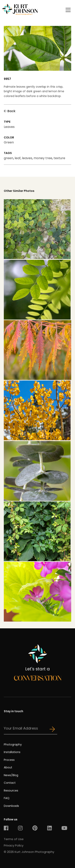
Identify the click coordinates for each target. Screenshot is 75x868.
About (8, 767)
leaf (18, 158)
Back (10, 111)
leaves (27, 158)
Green (9, 142)
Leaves (9, 127)
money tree (43, 158)
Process (9, 760)
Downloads (11, 806)
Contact (10, 783)
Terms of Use (14, 839)
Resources (11, 791)
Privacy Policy (14, 845)
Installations (12, 752)
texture (59, 158)
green (8, 158)
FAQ (7, 798)
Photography (13, 744)
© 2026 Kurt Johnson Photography (29, 852)
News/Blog (11, 775)
